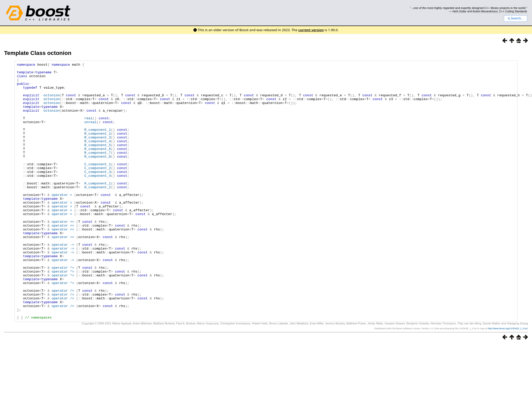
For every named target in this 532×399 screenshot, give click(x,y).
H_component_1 (98, 208)
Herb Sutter (460, 11)
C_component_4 (98, 198)
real (88, 130)
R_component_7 (98, 171)
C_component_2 (98, 189)
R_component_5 (98, 162)
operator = (62, 221)
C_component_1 (98, 185)
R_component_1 (98, 143)
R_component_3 (98, 152)
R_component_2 (98, 148)
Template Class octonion (38, 53)
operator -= (63, 281)
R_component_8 (98, 175)
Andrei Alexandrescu (485, 11)
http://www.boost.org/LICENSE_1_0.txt (507, 380)
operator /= (63, 336)
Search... (516, 18)
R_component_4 (98, 157)
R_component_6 (98, 166)
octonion (52, 102)
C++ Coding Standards (513, 11)
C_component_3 (98, 194)
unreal (90, 134)
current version (311, 30)
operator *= (63, 309)
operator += (63, 254)
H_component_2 (98, 212)
